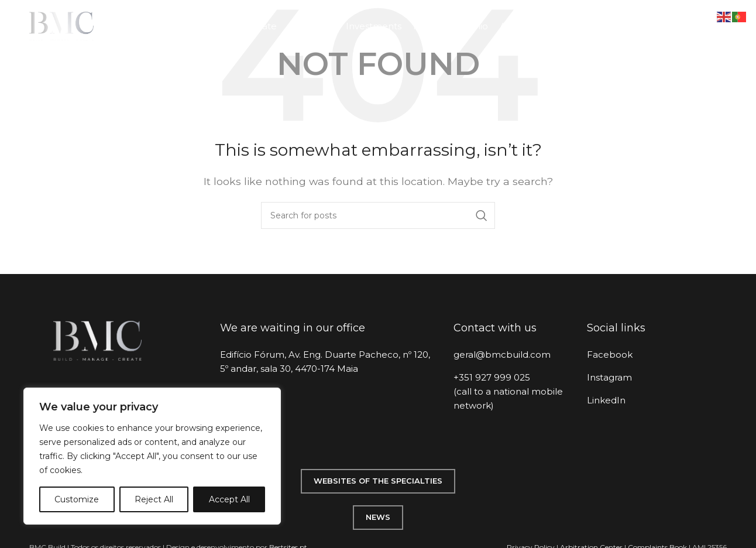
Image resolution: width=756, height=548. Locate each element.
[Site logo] (61, 25)
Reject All (154, 499)
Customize (77, 499)
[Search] (378, 215)
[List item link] (511, 355)
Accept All (229, 499)
